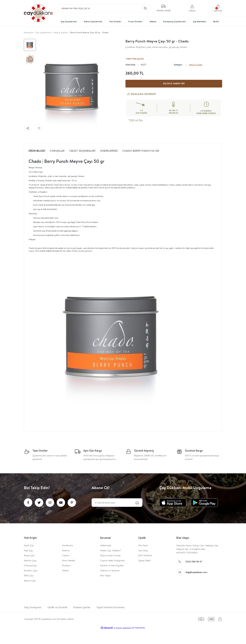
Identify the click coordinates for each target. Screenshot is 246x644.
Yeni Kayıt (143, 545)
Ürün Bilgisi (37, 151)
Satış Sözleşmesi (33, 607)
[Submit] (137, 503)
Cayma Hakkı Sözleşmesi (112, 560)
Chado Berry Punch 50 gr (141, 151)
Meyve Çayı (30, 580)
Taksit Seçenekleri (82, 151)
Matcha (66, 550)
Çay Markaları (200, 21)
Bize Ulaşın (105, 575)
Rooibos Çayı (31, 570)
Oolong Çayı (30, 565)
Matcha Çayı (30, 560)
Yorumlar (57, 151)
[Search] (105, 8)
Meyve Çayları (196, 65)
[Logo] (38, 13)
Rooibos (66, 565)
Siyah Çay (29, 545)
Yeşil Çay (28, 550)
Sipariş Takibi (144, 560)
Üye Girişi (143, 550)
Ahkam (66, 570)
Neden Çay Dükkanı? (111, 550)
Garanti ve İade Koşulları (112, 565)
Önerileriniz (109, 151)
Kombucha (67, 545)
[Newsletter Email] (117, 503)
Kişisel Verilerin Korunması (111, 607)
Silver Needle (69, 560)
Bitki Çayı (29, 575)
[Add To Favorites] (39, 128)
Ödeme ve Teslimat (110, 570)
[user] (192, 8)
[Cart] (218, 8)
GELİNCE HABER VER (174, 83)
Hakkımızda (106, 545)
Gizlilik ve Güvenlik (57, 607)
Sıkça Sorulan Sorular (110, 555)
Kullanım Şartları (82, 607)
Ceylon (66, 555)
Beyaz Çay (29, 555)
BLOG (216, 21)
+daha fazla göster (135, 59)
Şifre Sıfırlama (145, 555)
